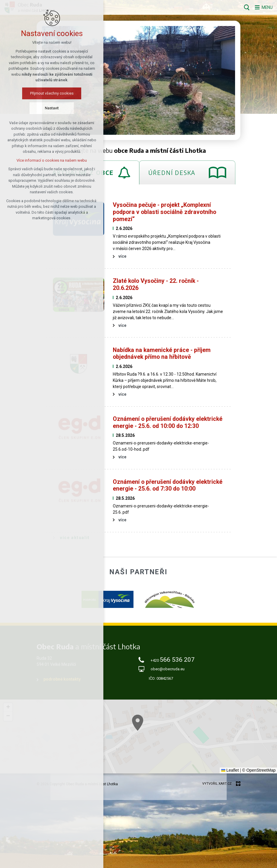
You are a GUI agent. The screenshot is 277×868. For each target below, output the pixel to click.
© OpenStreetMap (259, 770)
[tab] (187, 172)
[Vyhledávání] (243, 7)
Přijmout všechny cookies (52, 94)
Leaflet (230, 770)
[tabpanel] (138, 370)
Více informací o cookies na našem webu (52, 161)
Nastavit (52, 109)
